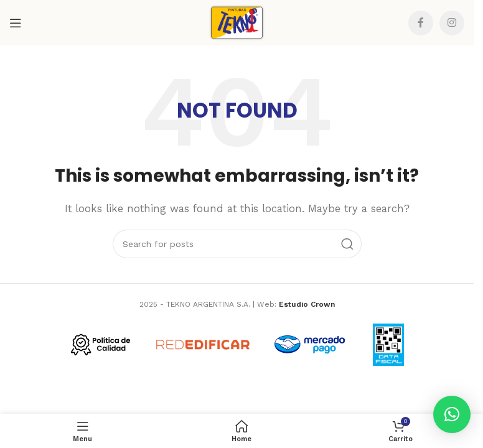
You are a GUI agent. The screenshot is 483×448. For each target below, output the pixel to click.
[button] (452, 414)
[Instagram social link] (452, 23)
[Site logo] (237, 22)
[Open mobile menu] (16, 23)
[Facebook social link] (421, 23)
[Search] (237, 244)
